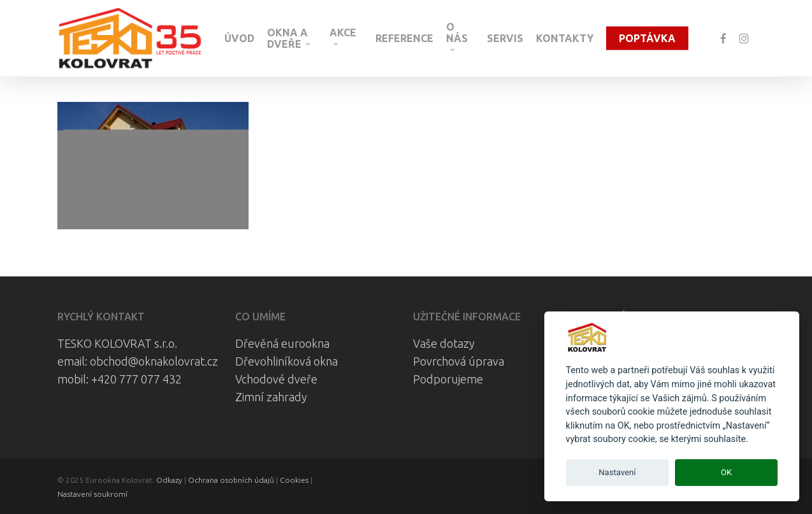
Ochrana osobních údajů (231, 480)
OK (726, 472)
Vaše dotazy (444, 343)
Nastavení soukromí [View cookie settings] (92, 494)
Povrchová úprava (459, 361)
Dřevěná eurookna (282, 343)
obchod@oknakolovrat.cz (154, 361)
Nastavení (617, 472)
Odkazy (169, 480)
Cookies (294, 480)
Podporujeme (448, 379)
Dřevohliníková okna (286, 361)
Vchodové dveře (276, 379)
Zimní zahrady (271, 397)
